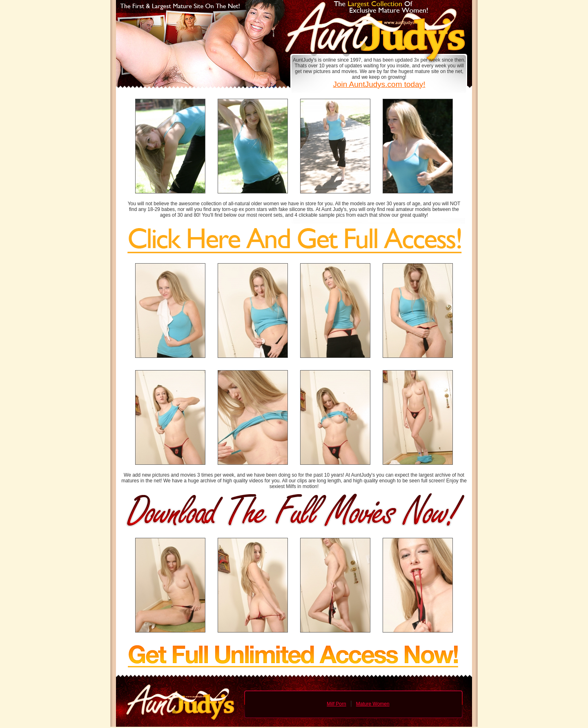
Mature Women (373, 704)
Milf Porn (336, 704)
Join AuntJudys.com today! (379, 84)
